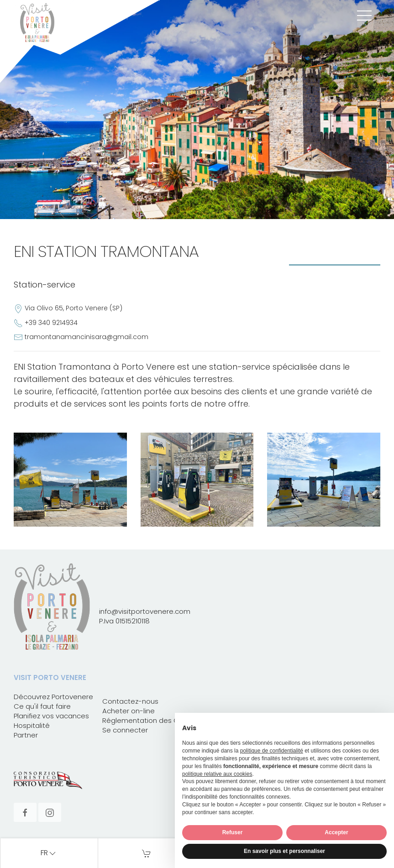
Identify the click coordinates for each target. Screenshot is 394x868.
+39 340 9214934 (51, 323)
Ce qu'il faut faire (42, 706)
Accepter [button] (336, 832)
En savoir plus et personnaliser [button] (284, 851)
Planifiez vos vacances (51, 716)
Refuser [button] (233, 832)
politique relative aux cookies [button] (217, 774)
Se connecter (125, 730)
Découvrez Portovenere (53, 697)
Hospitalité (32, 725)
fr (49, 853)
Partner (26, 735)
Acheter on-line (129, 711)
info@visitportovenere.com (145, 611)
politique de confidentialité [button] (272, 751)
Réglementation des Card (146, 720)
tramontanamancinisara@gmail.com (87, 337)
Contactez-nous (130, 701)
